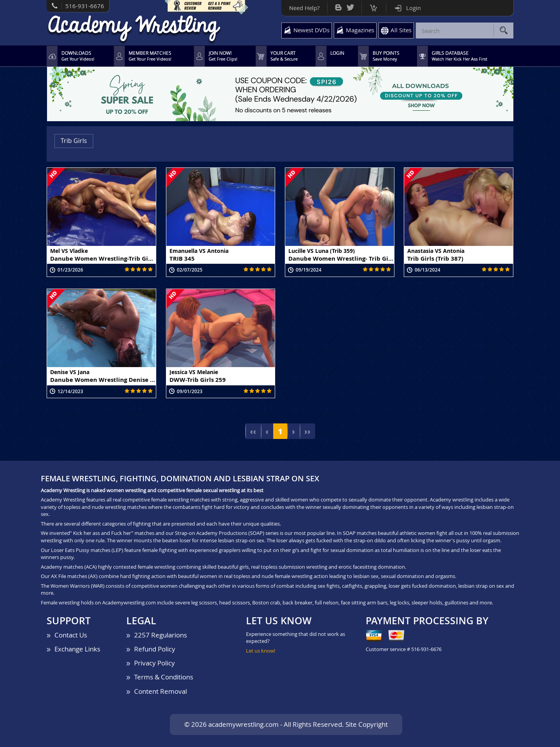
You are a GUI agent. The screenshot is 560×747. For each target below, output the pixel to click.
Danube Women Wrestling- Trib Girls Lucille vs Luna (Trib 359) (341, 258)
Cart (374, 6)
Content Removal (160, 691)
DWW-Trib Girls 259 (198, 380)
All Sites (401, 30)
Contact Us (71, 635)
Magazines (360, 30)
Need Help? (304, 8)
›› (307, 431)
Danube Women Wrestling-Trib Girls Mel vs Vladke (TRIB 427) (103, 258)
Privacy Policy (154, 663)
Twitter (350, 6)
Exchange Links (77, 649)
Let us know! (261, 651)
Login (413, 8)
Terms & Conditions (164, 677)
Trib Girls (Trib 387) (435, 258)
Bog (338, 6)
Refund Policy (155, 649)
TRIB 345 (182, 258)
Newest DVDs (311, 30)
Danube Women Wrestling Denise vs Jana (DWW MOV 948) (103, 380)
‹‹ (253, 431)
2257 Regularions (160, 635)
